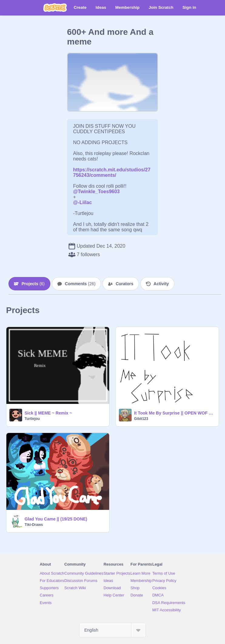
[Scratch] (55, 8)
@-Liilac (82, 202)
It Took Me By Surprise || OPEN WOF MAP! (175, 413)
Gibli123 (141, 419)
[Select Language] (112, 630)
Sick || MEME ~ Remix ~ (48, 413)
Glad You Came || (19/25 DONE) (56, 519)
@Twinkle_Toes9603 (96, 192)
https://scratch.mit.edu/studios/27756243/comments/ (112, 172)
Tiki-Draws (34, 525)
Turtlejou (32, 419)
